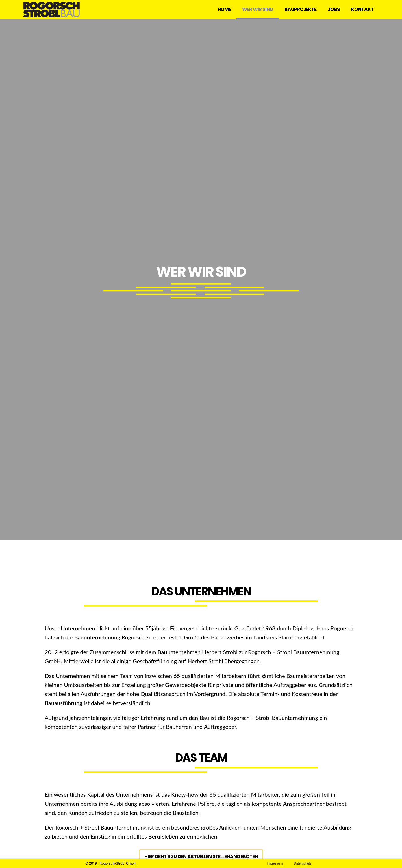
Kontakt (362, 9)
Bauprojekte (300, 9)
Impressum (275, 863)
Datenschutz (302, 863)
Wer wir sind (258, 9)
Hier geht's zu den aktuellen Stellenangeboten (201, 856)
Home (224, 9)
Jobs (334, 9)
